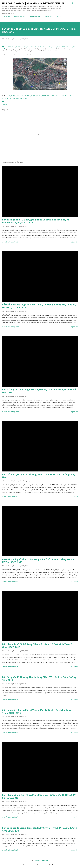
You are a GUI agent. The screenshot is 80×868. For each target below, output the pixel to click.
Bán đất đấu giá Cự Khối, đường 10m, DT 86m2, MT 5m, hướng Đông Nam (39, 476)
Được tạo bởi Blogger (40, 861)
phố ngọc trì (66, 96)
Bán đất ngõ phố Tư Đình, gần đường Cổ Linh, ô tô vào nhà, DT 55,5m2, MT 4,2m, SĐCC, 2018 (36, 221)
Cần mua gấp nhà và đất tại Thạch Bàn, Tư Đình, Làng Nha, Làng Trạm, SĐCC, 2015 (37, 711)
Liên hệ (58, 17)
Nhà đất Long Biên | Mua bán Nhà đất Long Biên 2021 (34, 3)
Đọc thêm (74, 242)
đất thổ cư (46, 96)
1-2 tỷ (8, 96)
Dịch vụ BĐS (47, 17)
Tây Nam (16, 98)
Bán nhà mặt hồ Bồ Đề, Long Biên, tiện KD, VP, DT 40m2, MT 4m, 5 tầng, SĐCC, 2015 (37, 646)
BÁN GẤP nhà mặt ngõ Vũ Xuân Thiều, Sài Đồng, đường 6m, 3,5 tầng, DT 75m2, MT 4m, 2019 (39, 306)
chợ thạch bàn (36, 96)
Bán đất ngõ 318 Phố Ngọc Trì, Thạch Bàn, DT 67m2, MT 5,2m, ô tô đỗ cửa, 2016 (39, 391)
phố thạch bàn (7, 98)
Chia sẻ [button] (4, 104)
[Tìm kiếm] (72, 3)
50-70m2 (14, 96)
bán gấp (28, 96)
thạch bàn (23, 98)
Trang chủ (5, 17)
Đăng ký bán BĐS (34, 17)
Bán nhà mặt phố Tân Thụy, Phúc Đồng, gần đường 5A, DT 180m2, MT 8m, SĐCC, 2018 (39, 796)
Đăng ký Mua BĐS (19, 17)
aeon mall (21, 96)
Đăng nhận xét (14, 242)
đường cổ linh (56, 96)
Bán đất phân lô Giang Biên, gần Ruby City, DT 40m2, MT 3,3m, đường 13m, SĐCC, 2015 (39, 829)
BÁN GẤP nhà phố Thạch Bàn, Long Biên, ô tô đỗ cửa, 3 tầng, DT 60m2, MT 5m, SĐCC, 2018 (40, 561)
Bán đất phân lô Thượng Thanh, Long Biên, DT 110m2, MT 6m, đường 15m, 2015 (39, 679)
